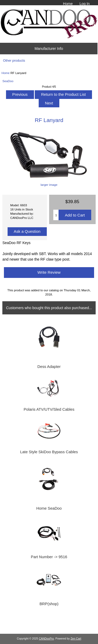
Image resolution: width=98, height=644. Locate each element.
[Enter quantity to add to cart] (56, 215)
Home (68, 4)
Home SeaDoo (49, 508)
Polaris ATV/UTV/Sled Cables (49, 409)
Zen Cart (76, 639)
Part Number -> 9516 (49, 557)
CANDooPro (46, 639)
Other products (14, 60)
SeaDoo (8, 81)
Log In (85, 4)
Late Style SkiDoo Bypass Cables (49, 452)
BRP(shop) (49, 604)
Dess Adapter (49, 367)
